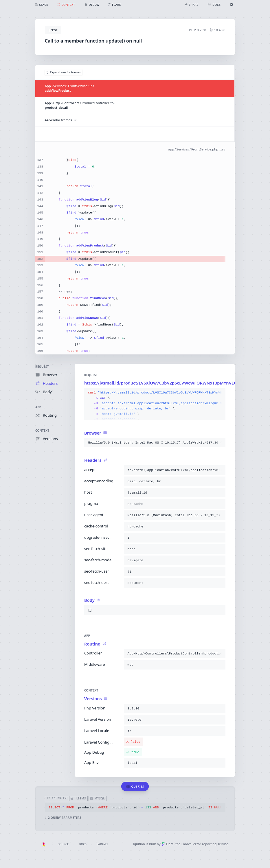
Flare (168, 844)
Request (42, 367)
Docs (83, 844)
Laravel (102, 844)
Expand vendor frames (64, 72)
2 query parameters (63, 818)
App (38, 407)
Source (63, 844)
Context (42, 431)
